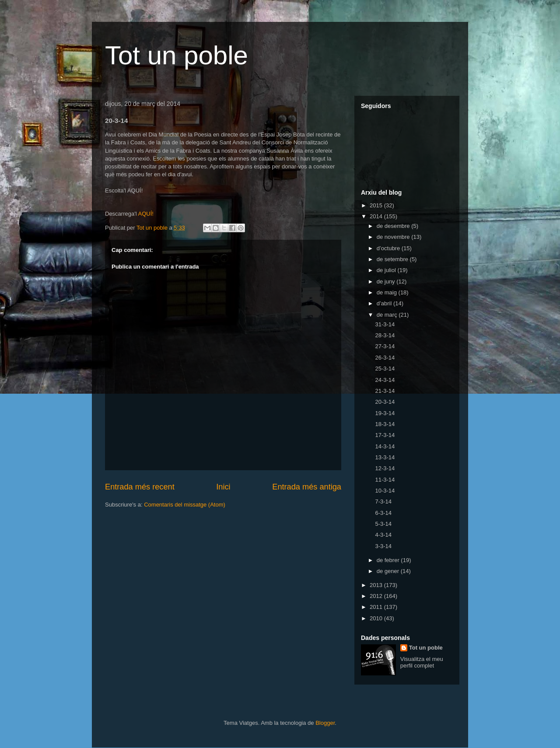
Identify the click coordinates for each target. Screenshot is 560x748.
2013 (377, 585)
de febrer (389, 560)
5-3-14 (383, 524)
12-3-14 (385, 468)
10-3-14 (385, 491)
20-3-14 (385, 402)
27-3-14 (385, 346)
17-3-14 (385, 435)
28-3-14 (385, 335)
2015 (377, 205)
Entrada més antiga (307, 487)
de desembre (394, 226)
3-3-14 (383, 546)
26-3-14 (385, 358)
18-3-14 (385, 424)
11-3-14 (385, 480)
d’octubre (389, 248)
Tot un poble (177, 55)
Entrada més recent (140, 487)
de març (388, 315)
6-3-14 (383, 513)
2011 (377, 607)
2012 (377, 596)
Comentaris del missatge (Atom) (185, 505)
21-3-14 (385, 391)
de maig (388, 292)
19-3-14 (385, 413)
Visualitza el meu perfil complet (422, 662)
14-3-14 (385, 446)
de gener (389, 571)
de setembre (393, 259)
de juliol (387, 270)
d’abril (385, 303)
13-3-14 (385, 457)
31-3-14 (385, 324)
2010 (377, 618)
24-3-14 (385, 380)
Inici (223, 487)
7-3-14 (383, 502)
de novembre (394, 237)
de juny (387, 281)
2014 (377, 216)
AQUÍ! (145, 214)
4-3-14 (383, 535)
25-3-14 (385, 369)
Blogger (325, 723)
